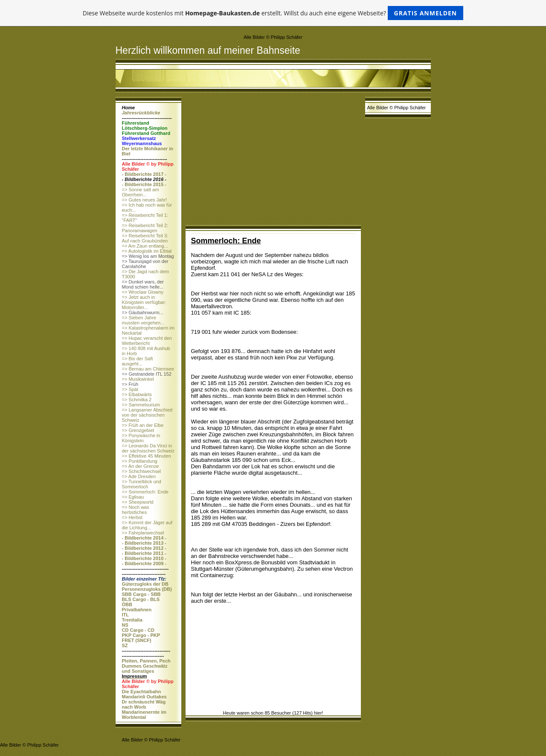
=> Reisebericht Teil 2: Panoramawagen (145, 228)
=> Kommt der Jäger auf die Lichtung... (147, 525)
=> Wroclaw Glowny (143, 292)
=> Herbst (132, 517)
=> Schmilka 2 (137, 400)
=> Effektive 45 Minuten (147, 456)
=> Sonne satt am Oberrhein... (141, 192)
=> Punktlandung (140, 461)
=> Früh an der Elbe (143, 425)
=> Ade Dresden (139, 476)
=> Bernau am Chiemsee (148, 369)
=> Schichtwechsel (142, 471)
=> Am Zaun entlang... (145, 246)
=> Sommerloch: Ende (145, 492)
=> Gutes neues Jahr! (145, 200)
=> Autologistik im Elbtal (147, 251)
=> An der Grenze (141, 466)
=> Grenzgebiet (138, 430)
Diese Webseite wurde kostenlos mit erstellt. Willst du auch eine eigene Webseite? (273, 13)
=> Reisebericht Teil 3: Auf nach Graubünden (145, 238)
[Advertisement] (273, 161)
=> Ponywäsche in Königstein (141, 438)
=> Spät (130, 389)
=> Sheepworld (138, 502)
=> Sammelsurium (141, 405)
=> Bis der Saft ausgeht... (138, 361)
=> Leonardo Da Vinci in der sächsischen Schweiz (148, 448)
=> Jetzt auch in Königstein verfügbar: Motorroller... (144, 302)
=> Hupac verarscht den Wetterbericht (147, 341)
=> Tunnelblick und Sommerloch (142, 484)
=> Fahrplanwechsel (143, 533)
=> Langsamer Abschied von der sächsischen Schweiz (147, 415)
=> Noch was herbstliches (136, 510)
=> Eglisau (133, 497)
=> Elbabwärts (137, 394)
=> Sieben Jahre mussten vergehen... (143, 320)
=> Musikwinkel (138, 379)
